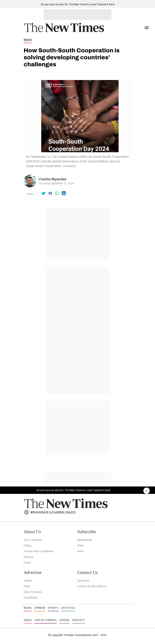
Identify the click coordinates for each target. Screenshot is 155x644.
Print (80, 545)
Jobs (80, 551)
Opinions (83, 580)
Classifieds (31, 598)
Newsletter (85, 540)
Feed (27, 562)
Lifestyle (68, 608)
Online (28, 580)
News (28, 40)
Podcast (79, 620)
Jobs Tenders (33, 592)
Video (28, 620)
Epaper (64, 620)
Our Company (33, 540)
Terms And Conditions (39, 551)
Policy (28, 545)
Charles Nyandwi (52, 179)
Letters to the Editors (92, 586)
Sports (53, 608)
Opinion (40, 608)
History (29, 557)
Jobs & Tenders (46, 620)
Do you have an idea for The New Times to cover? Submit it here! (78, 4)
